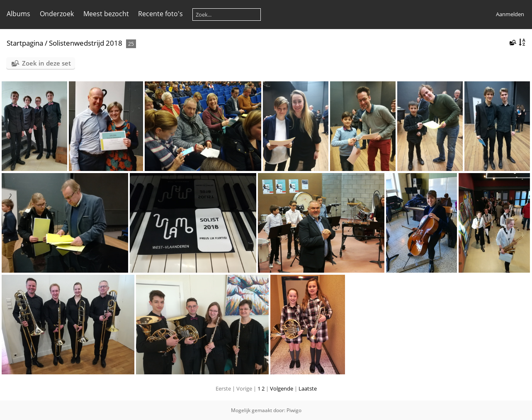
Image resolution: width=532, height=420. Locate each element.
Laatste (308, 388)
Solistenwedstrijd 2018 (86, 43)
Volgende (282, 388)
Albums (18, 14)
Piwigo (294, 410)
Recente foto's (160, 14)
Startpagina (25, 43)
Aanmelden (510, 14)
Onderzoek (57, 14)
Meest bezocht (106, 14)
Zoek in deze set (46, 63)
